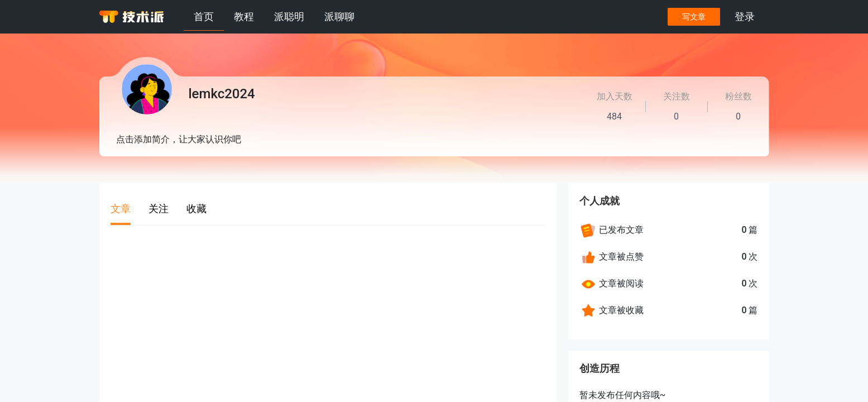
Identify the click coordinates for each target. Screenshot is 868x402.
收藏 (196, 209)
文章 (121, 209)
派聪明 (289, 16)
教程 (244, 16)
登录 (745, 16)
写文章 (694, 17)
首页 (204, 16)
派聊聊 (339, 16)
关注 (159, 209)
